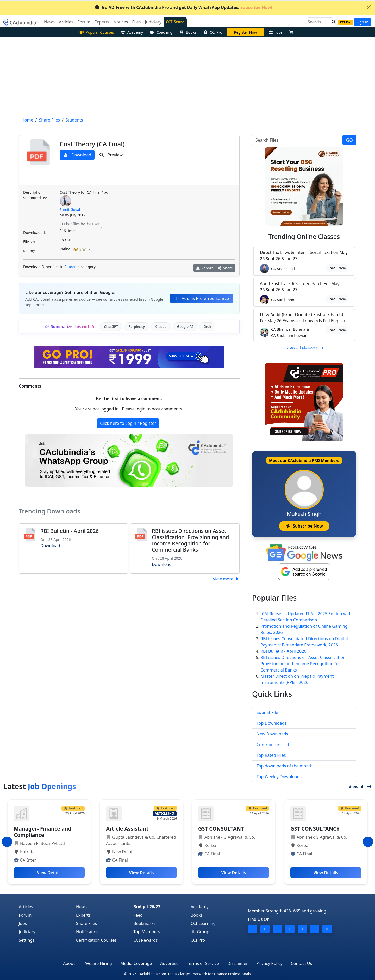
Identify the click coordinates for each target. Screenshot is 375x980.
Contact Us (301, 963)
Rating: (29, 251)
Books (188, 32)
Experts (83, 915)
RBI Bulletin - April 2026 (70, 531)
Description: (33, 192)
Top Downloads (271, 723)
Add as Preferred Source (202, 298)
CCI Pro (213, 32)
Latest (40, 786)
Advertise (169, 963)
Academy (132, 32)
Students (72, 267)
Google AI (185, 326)
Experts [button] (102, 22)
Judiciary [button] (153, 22)
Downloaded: (34, 232)
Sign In (362, 22)
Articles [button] (66, 22)
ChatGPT (111, 326)
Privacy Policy (269, 963)
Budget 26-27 (147, 907)
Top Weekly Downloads (279, 777)
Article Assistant (127, 829)
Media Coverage (136, 963)
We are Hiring (99, 963)
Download (77, 155)
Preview (111, 155)
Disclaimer (238, 963)
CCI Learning (203, 923)
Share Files (86, 923)
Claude (161, 326)
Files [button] (136, 22)
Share (225, 268)
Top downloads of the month (285, 766)
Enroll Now (337, 268)
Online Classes (304, 236)
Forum (25, 915)
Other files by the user (81, 224)
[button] (332, 22)
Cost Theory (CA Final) (92, 144)
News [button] (49, 22)
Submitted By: (35, 198)
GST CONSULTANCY (315, 829)
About (69, 963)
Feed (138, 915)
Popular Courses (97, 32)
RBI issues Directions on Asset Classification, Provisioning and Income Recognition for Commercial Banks (190, 540)
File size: (30, 242)
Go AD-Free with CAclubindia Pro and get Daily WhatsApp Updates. (183, 7)
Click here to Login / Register (128, 423)
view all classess (305, 347)
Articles (26, 907)
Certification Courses (96, 940)
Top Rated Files (271, 755)
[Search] (318, 22)
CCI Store (175, 22)
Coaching (161, 32)
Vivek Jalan (246, 32)
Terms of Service (203, 963)
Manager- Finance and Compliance (43, 832)
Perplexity (137, 326)
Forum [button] (84, 22)
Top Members (147, 932)
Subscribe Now (304, 526)
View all (360, 787)
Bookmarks (144, 923)
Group (200, 932)
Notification (87, 932)
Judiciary (27, 932)
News (81, 907)
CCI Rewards (146, 940)
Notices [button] (121, 22)
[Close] (369, 7)
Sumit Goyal (70, 210)
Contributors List (273, 745)
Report (204, 268)
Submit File (267, 712)
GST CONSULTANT (221, 829)
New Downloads (272, 734)
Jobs (276, 32)
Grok (207, 326)
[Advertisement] (187, 76)
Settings (27, 940)
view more (226, 579)
